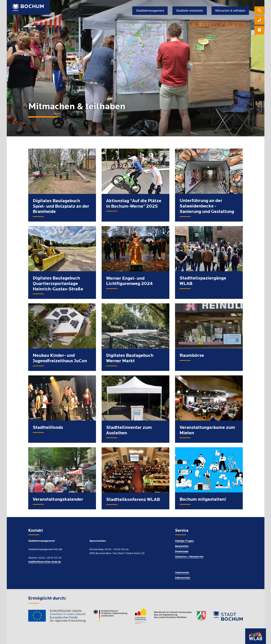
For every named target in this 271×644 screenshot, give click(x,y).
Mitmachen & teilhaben (230, 11)
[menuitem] (259, 11)
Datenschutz (183, 577)
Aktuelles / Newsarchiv (189, 556)
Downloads (182, 551)
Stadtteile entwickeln (190, 11)
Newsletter (182, 546)
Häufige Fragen (184, 540)
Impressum (182, 572)
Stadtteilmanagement (150, 11)
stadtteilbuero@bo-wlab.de (45, 561)
